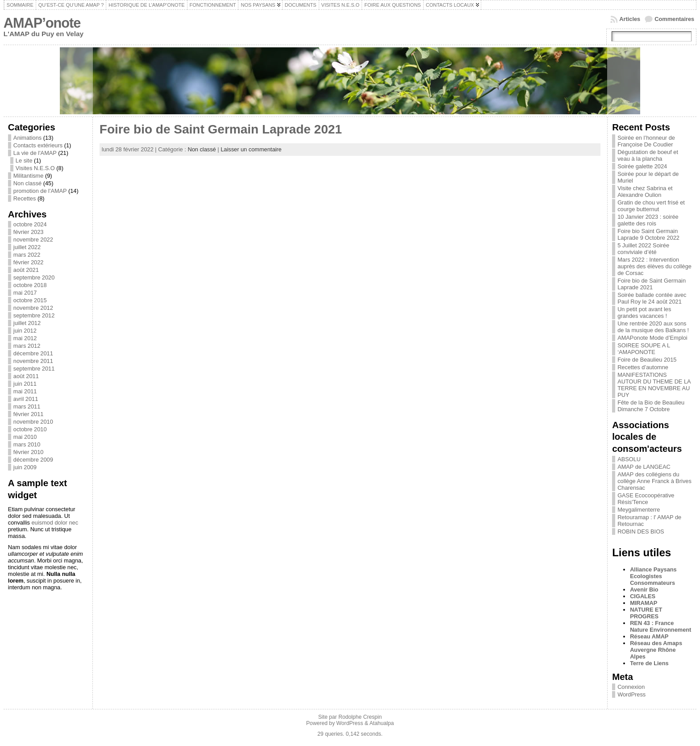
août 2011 (26, 376)
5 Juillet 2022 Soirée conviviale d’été (643, 249)
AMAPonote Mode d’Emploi (652, 338)
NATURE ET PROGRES (646, 613)
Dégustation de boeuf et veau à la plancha (648, 155)
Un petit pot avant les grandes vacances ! (644, 313)
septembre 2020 (34, 277)
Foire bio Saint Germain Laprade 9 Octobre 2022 (648, 234)
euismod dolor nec (55, 523)
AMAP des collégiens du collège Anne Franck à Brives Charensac (654, 481)
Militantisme (29, 176)
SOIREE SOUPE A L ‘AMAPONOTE (644, 349)
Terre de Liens (649, 663)
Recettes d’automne (643, 367)
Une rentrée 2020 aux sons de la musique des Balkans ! (653, 327)
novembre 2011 (33, 361)
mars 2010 (27, 444)
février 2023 (29, 232)
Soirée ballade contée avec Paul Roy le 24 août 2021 (652, 298)
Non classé (27, 183)
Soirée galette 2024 (642, 166)
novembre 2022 (33, 240)
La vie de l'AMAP (35, 153)
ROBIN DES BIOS (641, 531)
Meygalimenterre (639, 510)
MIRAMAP (644, 603)
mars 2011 (27, 406)
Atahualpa (381, 723)
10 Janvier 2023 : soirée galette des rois (648, 220)
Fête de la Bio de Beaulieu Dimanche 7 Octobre (651, 406)
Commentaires (674, 19)
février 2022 (29, 262)
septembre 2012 (34, 315)
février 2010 (29, 452)
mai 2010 (25, 437)
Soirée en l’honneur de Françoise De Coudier (646, 141)
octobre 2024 (30, 224)
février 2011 (29, 414)
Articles (630, 19)
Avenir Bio (644, 590)
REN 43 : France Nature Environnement (660, 626)
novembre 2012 (33, 308)
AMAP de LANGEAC (644, 467)
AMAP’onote (42, 23)
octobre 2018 (30, 285)
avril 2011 (26, 399)
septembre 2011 (34, 369)
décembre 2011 (33, 353)
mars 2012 (27, 346)
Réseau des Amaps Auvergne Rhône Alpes (656, 650)
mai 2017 (25, 293)
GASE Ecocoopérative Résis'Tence (646, 499)
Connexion (631, 687)
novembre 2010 (33, 422)
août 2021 (26, 270)
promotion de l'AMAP (40, 191)
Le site (24, 160)
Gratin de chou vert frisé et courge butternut (651, 206)
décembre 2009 (33, 460)
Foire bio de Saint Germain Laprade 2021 (221, 129)
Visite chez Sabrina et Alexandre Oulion (645, 192)
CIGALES (643, 596)
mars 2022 (27, 255)
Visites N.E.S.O (35, 168)
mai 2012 (25, 338)
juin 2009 (25, 467)
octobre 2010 (30, 429)
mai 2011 (25, 391)
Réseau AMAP (649, 636)
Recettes (25, 198)
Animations (27, 138)
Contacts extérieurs (38, 145)
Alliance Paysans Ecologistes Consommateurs (653, 576)
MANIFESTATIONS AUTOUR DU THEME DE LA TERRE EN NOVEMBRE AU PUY (654, 385)
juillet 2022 (27, 247)
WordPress (631, 694)
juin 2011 (25, 384)
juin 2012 (25, 331)
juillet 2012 (27, 323)
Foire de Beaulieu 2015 (647, 360)
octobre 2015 (30, 300)
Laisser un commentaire (251, 149)
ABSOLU (629, 459)
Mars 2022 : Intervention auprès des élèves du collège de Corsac (654, 266)
